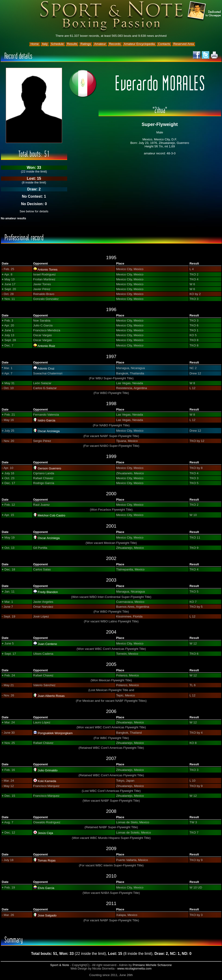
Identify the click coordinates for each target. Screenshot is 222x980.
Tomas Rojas (47, 860)
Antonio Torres (48, 270)
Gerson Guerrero (49, 468)
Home (35, 44)
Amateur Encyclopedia (139, 44)
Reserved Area (184, 44)
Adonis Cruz (46, 368)
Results (72, 44)
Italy (45, 44)
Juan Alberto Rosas (51, 696)
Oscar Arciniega (49, 431)
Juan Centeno (47, 644)
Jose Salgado (47, 915)
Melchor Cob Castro (51, 515)
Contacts (164, 44)
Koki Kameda (47, 781)
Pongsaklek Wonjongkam (55, 733)
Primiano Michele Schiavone (152, 965)
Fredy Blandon (48, 592)
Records (115, 44)
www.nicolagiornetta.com (134, 968)
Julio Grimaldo (48, 770)
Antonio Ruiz (46, 346)
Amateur (100, 44)
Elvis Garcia (46, 888)
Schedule (57, 44)
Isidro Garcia (46, 420)
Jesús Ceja (45, 833)
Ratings (86, 44)
